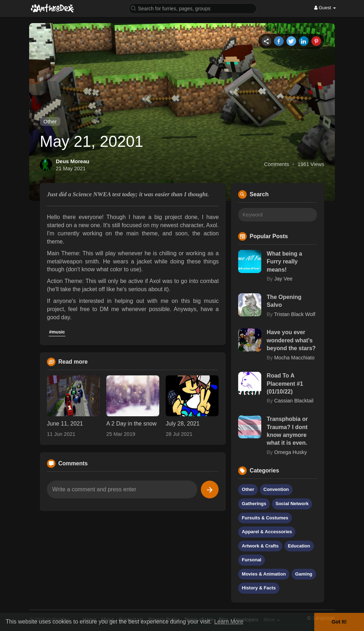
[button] (193, 8)
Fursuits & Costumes (265, 518)
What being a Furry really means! (284, 262)
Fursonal (251, 560)
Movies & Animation (264, 574)
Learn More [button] (229, 622)
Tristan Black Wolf (295, 314)
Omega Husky (290, 452)
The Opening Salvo (284, 301)
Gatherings (254, 504)
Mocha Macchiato (294, 358)
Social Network (292, 504)
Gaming (304, 574)
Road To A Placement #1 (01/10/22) (285, 384)
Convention (276, 489)
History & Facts (259, 588)
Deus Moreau (73, 161)
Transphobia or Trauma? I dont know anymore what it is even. (287, 431)
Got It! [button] (339, 622)
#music (57, 332)
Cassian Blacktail (294, 401)
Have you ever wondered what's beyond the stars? (291, 340)
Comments (277, 164)
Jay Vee (283, 279)
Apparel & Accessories (267, 532)
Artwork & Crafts (260, 546)
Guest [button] (325, 8)
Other (50, 121)
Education (299, 546)
